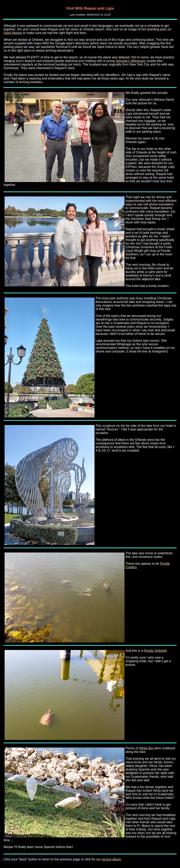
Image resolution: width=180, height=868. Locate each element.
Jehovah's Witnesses (130, 61)
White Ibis (146, 748)
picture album (111, 859)
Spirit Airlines (13, 33)
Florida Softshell (155, 651)
